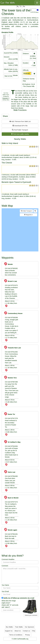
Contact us (26, 631)
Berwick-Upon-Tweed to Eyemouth (16, 182)
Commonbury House (13, 313)
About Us (18, 631)
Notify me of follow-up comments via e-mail (19, 598)
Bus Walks (9, 627)
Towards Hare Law (12, 348)
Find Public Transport (20, 130)
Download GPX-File (20, 126)
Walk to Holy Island (10, 143)
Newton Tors (10, 378)
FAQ (34, 631)
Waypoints (28, 215)
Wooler (8, 264)
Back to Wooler (11, 498)
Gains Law (10, 472)
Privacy (28, 635)
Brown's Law (10, 281)
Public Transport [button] (26, 211)
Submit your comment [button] (31, 615)
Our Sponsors (29, 627)
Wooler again (11, 530)
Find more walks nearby (20, 134)
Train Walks (19, 627)
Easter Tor (9, 414)
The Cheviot (7, 163)
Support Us (9, 631)
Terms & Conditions (16, 635)
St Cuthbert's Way (12, 442)
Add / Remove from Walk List (20, 121)
